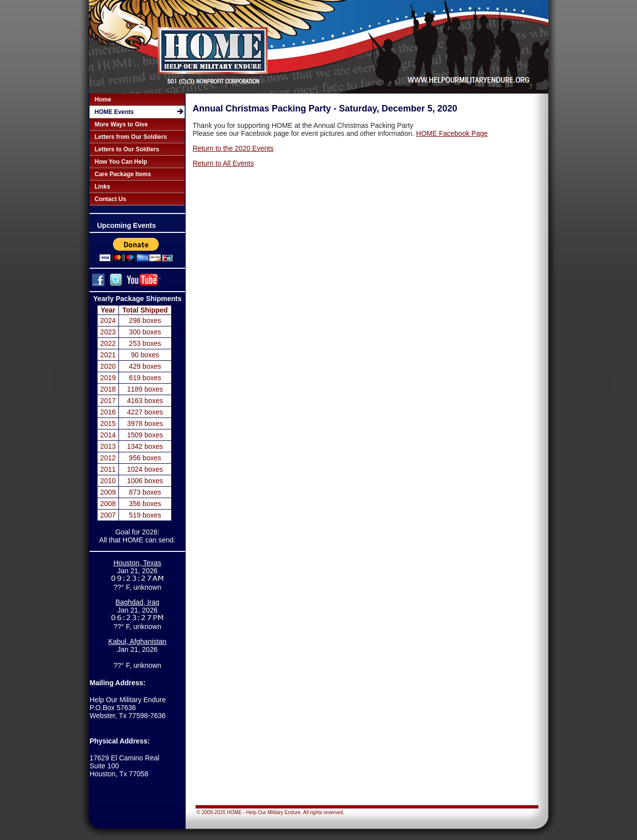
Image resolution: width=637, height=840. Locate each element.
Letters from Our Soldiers (131, 137)
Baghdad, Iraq (137, 602)
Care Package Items (123, 174)
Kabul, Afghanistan (138, 641)
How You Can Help (121, 162)
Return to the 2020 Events (233, 148)
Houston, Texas (137, 563)
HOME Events (114, 112)
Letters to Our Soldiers (127, 149)
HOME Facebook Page (452, 133)
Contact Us (110, 199)
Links (102, 187)
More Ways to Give (121, 124)
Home (103, 100)
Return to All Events (223, 163)
